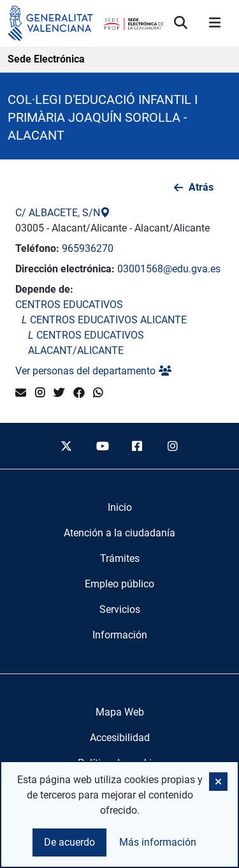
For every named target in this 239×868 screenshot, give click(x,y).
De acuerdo (69, 842)
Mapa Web (120, 712)
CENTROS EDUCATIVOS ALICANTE (108, 320)
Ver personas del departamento (93, 371)
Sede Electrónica (46, 59)
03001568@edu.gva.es (169, 269)
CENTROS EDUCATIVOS (69, 305)
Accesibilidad (120, 738)
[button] (218, 782)
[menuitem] (120, 508)
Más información (158, 842)
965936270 (88, 248)
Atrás (201, 187)
